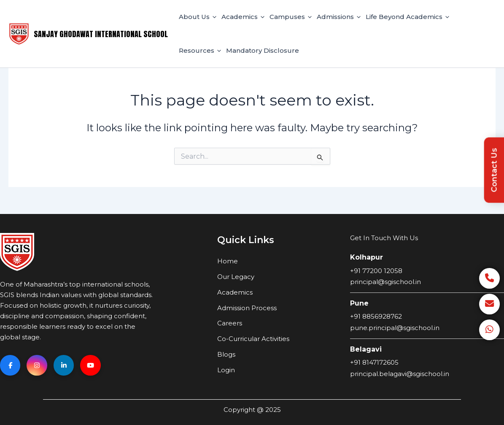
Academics (243, 17)
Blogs (226, 354)
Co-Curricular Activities (253, 339)
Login (226, 370)
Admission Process (247, 308)
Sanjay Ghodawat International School (101, 34)
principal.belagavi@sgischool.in (400, 374)
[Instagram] (38, 365)
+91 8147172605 (374, 362)
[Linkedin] (65, 365)
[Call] (489, 277)
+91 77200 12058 (376, 271)
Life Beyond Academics (407, 17)
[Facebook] (11, 365)
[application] (213, 17)
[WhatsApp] (489, 330)
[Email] (489, 303)
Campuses (291, 17)
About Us (198, 17)
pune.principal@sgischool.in (395, 328)
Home (228, 261)
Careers (230, 323)
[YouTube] (93, 365)
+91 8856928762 (376, 316)
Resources (200, 51)
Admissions (339, 17)
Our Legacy (236, 277)
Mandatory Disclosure (263, 50)
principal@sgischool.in (385, 282)
